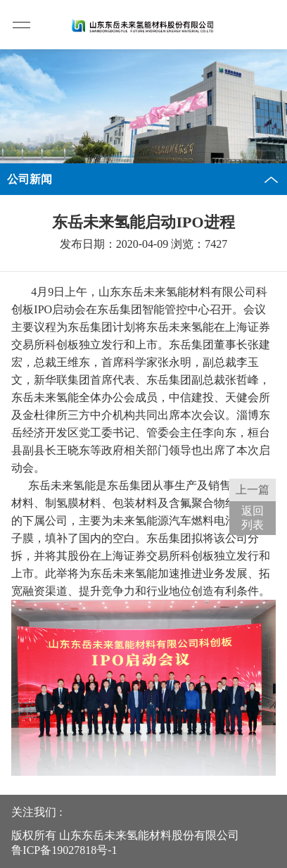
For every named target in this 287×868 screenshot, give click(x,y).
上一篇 (253, 490)
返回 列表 (253, 518)
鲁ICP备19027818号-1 (64, 850)
